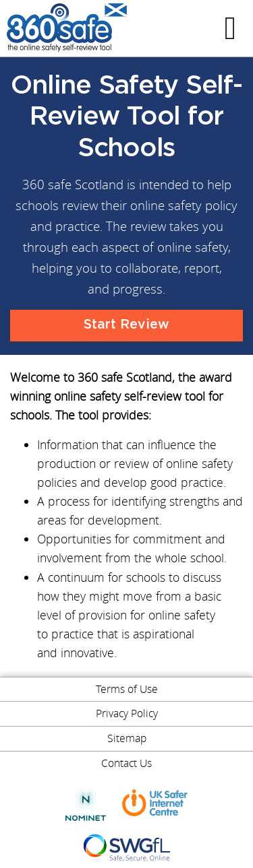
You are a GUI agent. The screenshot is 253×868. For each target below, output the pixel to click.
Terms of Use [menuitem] (127, 689)
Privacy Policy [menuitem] (127, 713)
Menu (232, 28)
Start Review (126, 325)
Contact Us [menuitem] (126, 763)
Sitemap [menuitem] (127, 738)
